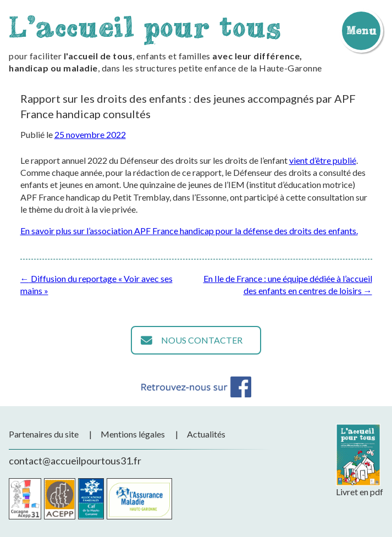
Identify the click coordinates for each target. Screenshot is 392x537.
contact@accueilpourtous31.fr (75, 461)
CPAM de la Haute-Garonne (139, 499)
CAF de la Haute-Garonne (91, 499)
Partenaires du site (44, 434)
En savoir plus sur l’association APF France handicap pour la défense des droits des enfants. (189, 231)
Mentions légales (133, 434)
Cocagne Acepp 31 (25, 499)
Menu (361, 30)
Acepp (60, 499)
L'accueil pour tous (145, 27)
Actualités (206, 434)
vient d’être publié (323, 160)
